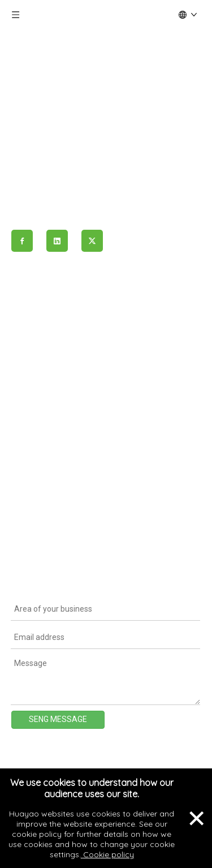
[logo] (106, 77)
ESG (19, 419)
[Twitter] (92, 241)
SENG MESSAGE (58, 719)
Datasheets (33, 491)
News (22, 397)
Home (23, 312)
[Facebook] (22, 241)
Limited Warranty (43, 554)
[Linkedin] (57, 241)
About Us (29, 334)
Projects (27, 376)
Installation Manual (46, 533)
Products (28, 355)
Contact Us (32, 440)
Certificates (33, 512)
